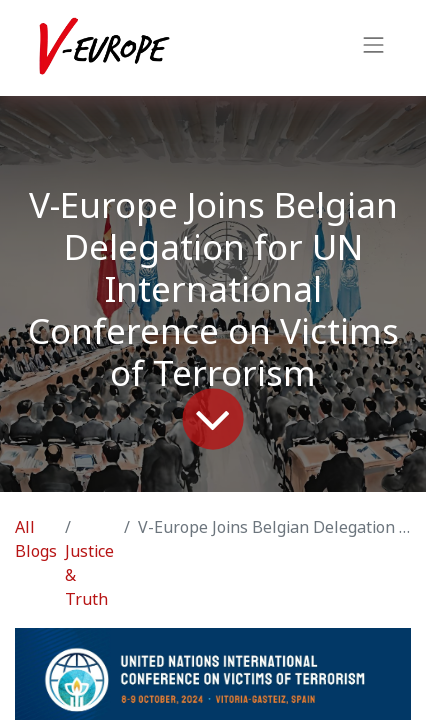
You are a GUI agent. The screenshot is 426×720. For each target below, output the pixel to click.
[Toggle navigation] (374, 48)
